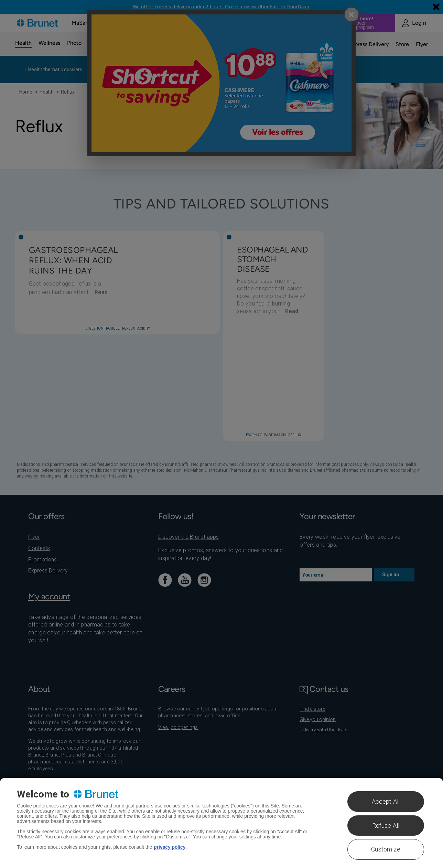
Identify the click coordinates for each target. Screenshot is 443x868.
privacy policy (170, 847)
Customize (386, 849)
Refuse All (386, 826)
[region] (221, 823)
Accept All (386, 801)
